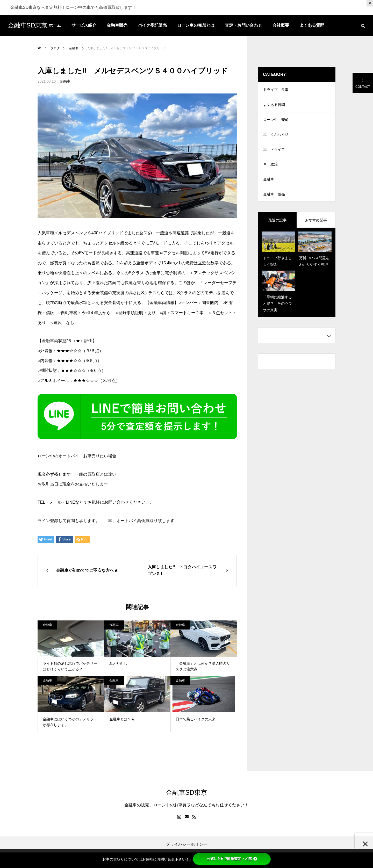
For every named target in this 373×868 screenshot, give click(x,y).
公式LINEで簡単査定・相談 (232, 859)
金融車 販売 (274, 199)
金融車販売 (117, 25)
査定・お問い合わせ (243, 25)
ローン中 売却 (276, 121)
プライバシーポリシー (187, 844)
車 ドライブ (274, 152)
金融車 (65, 81)
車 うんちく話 (276, 137)
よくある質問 (312, 25)
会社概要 (281, 25)
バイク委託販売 (152, 25)
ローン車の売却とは (196, 25)
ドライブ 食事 (276, 90)
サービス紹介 (84, 25)
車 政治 (270, 168)
